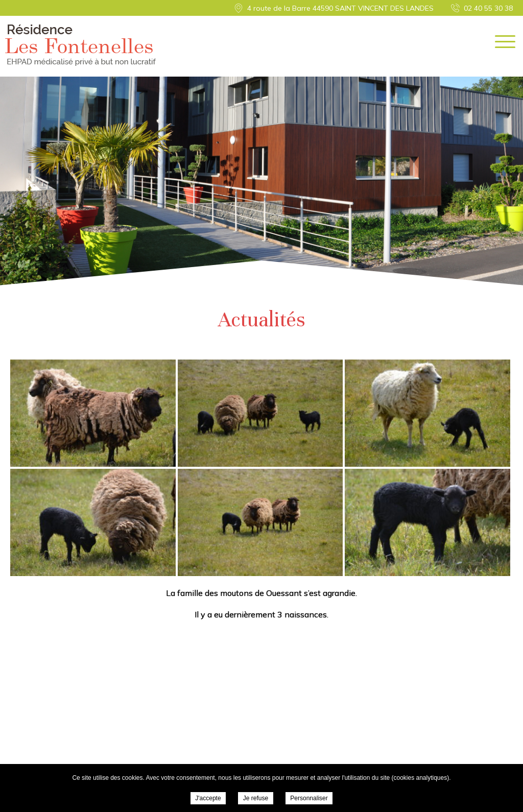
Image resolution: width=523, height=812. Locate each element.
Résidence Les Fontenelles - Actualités (81, 45)
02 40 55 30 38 (488, 8)
